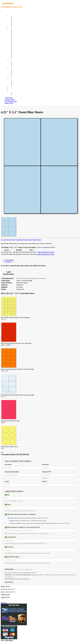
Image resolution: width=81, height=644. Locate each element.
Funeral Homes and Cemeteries (23, 57)
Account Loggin (18, 93)
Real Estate (16, 51)
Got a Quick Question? (8, 240)
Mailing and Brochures (20, 48)
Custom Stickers (14, 60)
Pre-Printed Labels (11, 101)
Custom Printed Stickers (20, 44)
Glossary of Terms (19, 75)
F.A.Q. (15, 76)
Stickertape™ (17, 50)
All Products (9, 98)
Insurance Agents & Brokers (22, 34)
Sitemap (15, 85)
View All (16, 30)
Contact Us (12, 78)
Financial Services (19, 46)
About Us (12, 67)
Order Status (17, 82)
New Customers (18, 94)
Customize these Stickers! (24, 240)
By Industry (13, 28)
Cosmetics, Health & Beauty (22, 41)
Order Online (37, 240)
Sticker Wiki (17, 73)
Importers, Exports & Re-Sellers (23, 37)
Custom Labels (10, 99)
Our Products (13, 16)
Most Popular (17, 25)
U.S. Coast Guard (18, 53)
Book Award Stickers (19, 59)
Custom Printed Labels (20, 19)
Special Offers (17, 26)
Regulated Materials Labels (21, 55)
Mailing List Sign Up (19, 84)
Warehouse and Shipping (21, 42)
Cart (10, 91)
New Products (17, 23)
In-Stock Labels (18, 17)
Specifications (9, 260)
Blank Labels (9, 103)
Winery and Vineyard (20, 35)
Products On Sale (18, 21)
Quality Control (18, 32)
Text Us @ (8, 600)
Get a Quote (17, 64)
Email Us (4, 603)
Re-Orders (12, 87)
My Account (13, 89)
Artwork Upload (18, 66)
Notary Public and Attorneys (22, 39)
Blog (14, 71)
